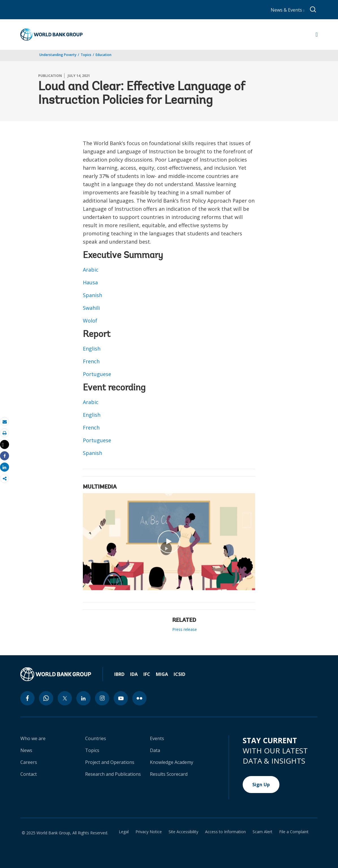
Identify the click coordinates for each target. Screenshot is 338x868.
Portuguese (97, 374)
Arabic (91, 270)
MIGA (162, 674)
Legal (124, 832)
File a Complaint (294, 832)
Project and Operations (110, 762)
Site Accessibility (183, 832)
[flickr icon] (139, 698)
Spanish (92, 295)
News (26, 750)
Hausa (90, 282)
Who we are (33, 738)
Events (157, 738)
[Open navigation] (317, 35)
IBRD (119, 674)
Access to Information (225, 832)
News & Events (288, 10)
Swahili (91, 308)
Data (155, 750)
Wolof (90, 321)
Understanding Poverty (58, 55)
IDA (134, 674)
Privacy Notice (149, 832)
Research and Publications (113, 774)
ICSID (179, 674)
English (92, 349)
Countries (96, 738)
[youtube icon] (121, 698)
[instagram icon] (102, 698)
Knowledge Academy (172, 762)
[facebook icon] (27, 698)
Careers (29, 762)
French (91, 361)
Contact (29, 774)
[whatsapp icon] (46, 698)
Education (104, 55)
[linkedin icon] (83, 698)
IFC (147, 674)
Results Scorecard (169, 774)
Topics (86, 55)
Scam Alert (262, 832)
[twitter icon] (65, 698)
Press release (185, 629)
